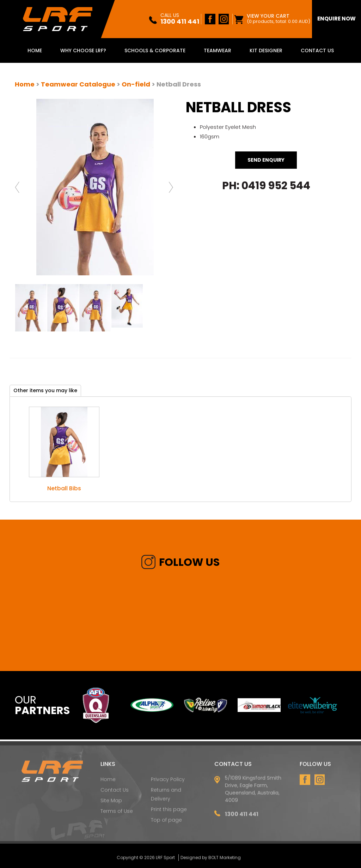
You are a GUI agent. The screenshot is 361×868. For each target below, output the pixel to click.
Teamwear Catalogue (78, 84)
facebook (210, 19)
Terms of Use (117, 813)
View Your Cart (279, 19)
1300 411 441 (180, 19)
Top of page (166, 822)
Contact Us (317, 50)
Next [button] (172, 187)
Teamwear (218, 50)
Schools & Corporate (155, 50)
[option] (95, 187)
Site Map (111, 803)
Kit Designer (266, 50)
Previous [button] (18, 187)
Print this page (169, 812)
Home (35, 50)
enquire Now (336, 19)
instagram (224, 19)
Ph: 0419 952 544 (266, 186)
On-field (136, 84)
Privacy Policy (168, 781)
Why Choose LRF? (83, 50)
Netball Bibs (64, 488)
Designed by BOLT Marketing (211, 859)
